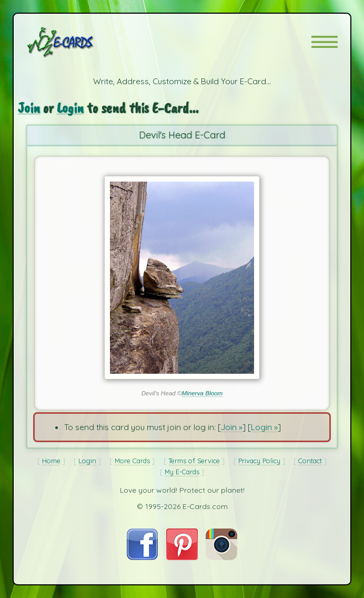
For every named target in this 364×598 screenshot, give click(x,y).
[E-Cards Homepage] (79, 42)
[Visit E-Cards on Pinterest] (182, 557)
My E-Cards (182, 472)
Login (70, 108)
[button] (325, 42)
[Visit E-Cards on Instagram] (221, 557)
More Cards (132, 461)
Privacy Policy (259, 461)
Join (29, 108)
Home (51, 461)
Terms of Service (194, 461)
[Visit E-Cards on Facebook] (142, 557)
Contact (310, 461)
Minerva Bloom (203, 393)
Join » (232, 427)
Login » (264, 427)
